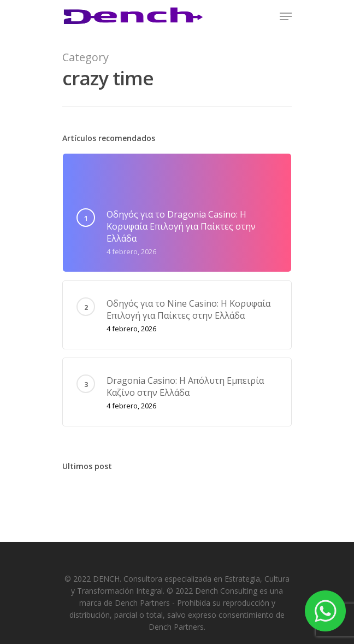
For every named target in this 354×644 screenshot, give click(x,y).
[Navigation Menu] (286, 16)
